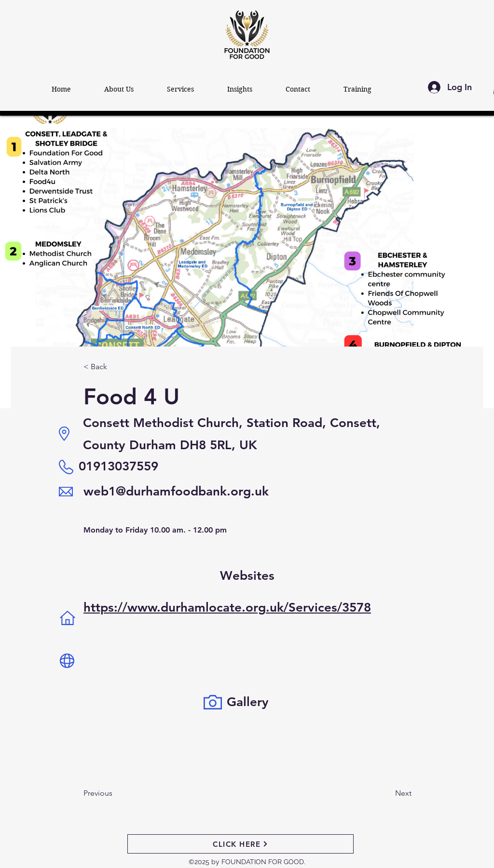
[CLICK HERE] (240, 844)
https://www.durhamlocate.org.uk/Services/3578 (227, 608)
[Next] (379, 793)
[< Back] (115, 367)
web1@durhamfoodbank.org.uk (176, 491)
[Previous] (123, 793)
